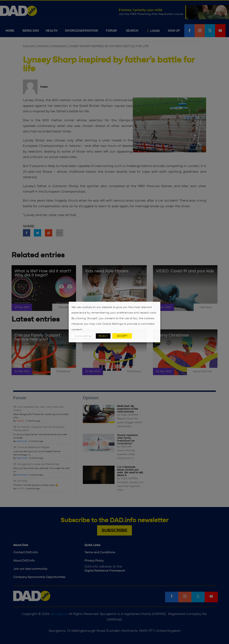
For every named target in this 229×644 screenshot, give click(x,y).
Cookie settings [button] (83, 336)
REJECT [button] (103, 336)
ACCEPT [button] (122, 336)
